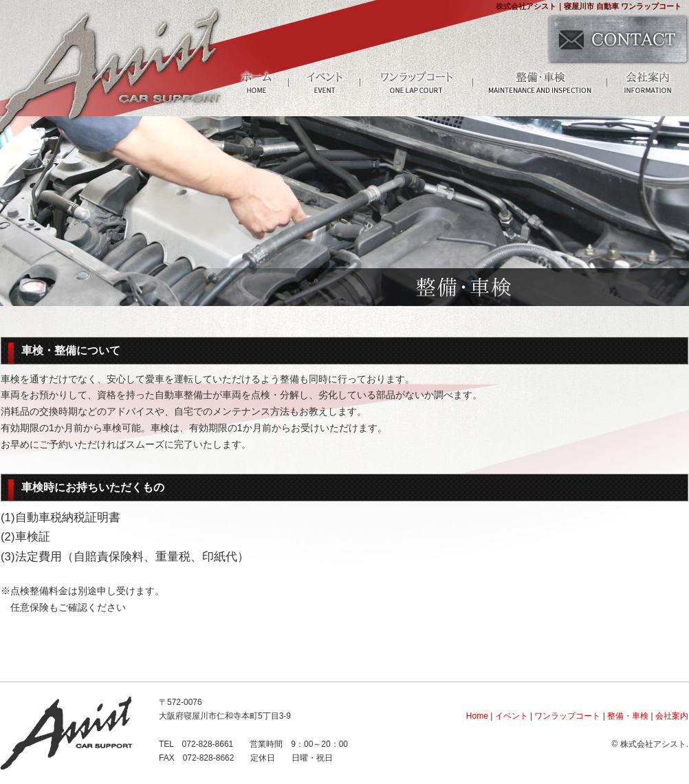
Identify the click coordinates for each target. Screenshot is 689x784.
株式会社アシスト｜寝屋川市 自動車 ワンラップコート (589, 6)
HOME (256, 82)
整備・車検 (540, 82)
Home (477, 716)
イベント (325, 82)
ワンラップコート (417, 82)
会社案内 (647, 82)
